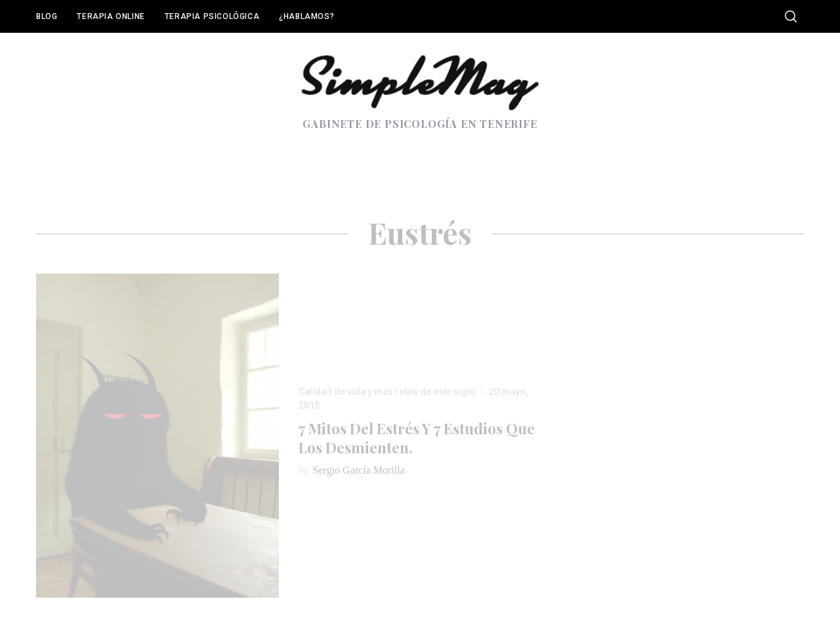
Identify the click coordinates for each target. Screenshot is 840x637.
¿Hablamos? (306, 16)
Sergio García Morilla (359, 470)
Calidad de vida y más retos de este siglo (387, 392)
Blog (47, 16)
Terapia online (111, 16)
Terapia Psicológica (212, 16)
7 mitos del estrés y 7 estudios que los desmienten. (417, 438)
